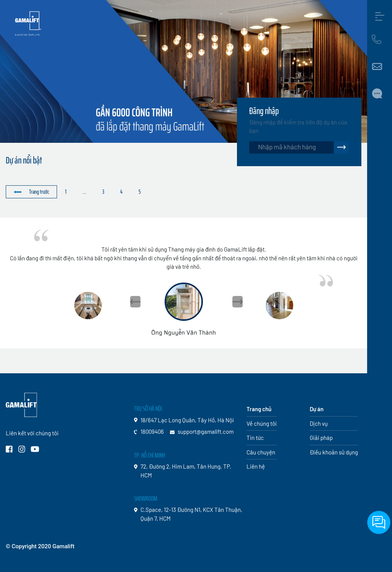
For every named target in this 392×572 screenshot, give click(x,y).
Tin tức (255, 438)
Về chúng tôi (262, 423)
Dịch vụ (319, 423)
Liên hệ (256, 466)
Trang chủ (259, 409)
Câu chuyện (261, 452)
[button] (238, 302)
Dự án (317, 409)
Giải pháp (321, 438)
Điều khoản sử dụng (334, 452)
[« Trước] (31, 192)
